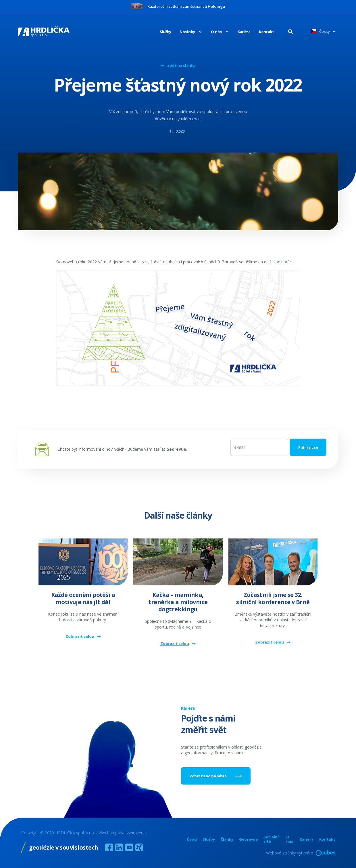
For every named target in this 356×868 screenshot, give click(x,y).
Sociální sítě (271, 839)
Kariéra (244, 32)
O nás (290, 839)
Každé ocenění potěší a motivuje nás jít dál (83, 598)
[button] (187, 32)
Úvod (192, 839)
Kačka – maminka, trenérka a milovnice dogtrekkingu (178, 602)
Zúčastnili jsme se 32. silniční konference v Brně (273, 598)
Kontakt (266, 32)
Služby (165, 32)
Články (227, 839)
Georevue (248, 839)
